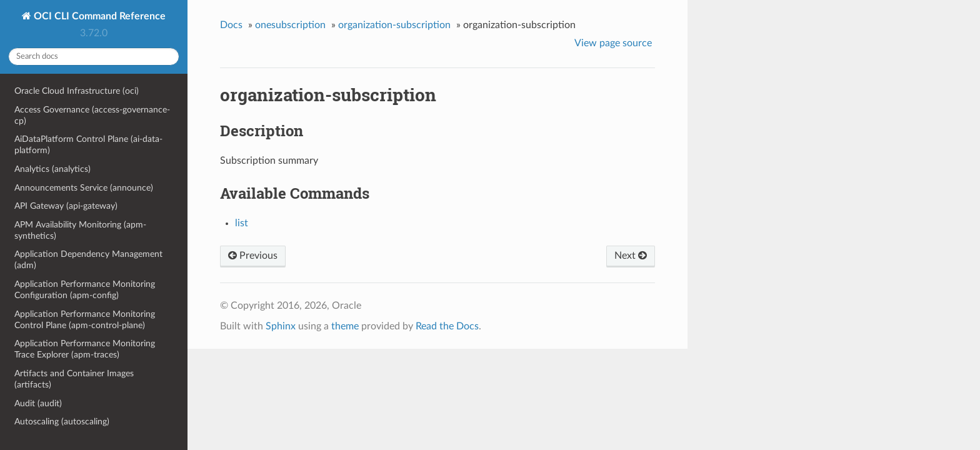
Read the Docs (447, 326)
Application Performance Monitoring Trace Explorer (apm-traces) (85, 349)
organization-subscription (394, 25)
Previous (253, 256)
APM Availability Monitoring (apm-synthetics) (80, 230)
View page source (613, 43)
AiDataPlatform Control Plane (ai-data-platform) (88, 145)
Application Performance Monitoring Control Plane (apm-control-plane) (85, 320)
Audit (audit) (38, 403)
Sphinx (281, 326)
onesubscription (290, 25)
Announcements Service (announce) (84, 188)
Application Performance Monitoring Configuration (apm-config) (85, 290)
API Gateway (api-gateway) (66, 206)
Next (631, 256)
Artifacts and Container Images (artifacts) (74, 379)
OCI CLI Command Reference (98, 16)
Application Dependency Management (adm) (88, 260)
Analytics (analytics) (52, 169)
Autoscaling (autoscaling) (62, 422)
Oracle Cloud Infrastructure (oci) (77, 91)
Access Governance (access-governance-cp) (92, 115)
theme (345, 326)
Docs (231, 25)
